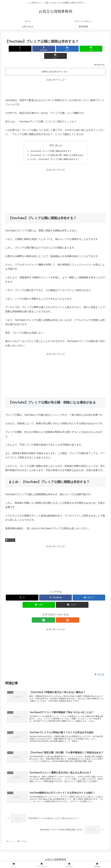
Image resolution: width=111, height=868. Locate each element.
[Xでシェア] (22, 49)
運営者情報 (77, 860)
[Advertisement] (55, 81)
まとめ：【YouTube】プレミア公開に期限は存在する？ (54, 153)
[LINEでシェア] (72, 49)
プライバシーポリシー (47, 860)
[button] (89, 49)
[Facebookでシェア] (39, 49)
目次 (52, 138)
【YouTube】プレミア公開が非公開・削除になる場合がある (57, 148)
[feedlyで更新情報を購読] (52, 613)
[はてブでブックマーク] (55, 49)
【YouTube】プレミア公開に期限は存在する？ (50, 144)
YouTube (10, 533)
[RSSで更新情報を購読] (59, 613)
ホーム (32, 860)
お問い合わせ (64, 860)
